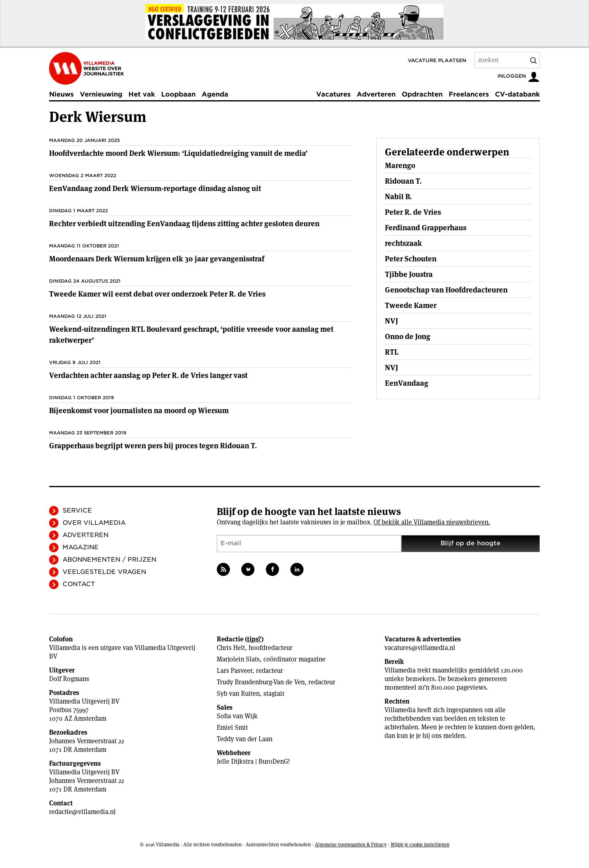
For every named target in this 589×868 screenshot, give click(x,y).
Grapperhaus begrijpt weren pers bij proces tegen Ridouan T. (153, 446)
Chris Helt (231, 648)
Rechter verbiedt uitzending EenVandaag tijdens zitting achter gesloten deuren (184, 224)
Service (77, 510)
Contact (79, 584)
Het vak (142, 94)
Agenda (215, 94)
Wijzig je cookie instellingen (420, 844)
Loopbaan (178, 94)
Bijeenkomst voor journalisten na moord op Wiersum (139, 410)
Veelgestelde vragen (104, 572)
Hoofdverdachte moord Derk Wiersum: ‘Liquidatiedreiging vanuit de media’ (178, 153)
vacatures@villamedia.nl (420, 648)
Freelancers (469, 94)
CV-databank (517, 94)
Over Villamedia (94, 523)
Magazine (81, 547)
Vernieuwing (101, 94)
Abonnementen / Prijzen (109, 560)
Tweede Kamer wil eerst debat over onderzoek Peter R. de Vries (157, 294)
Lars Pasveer (235, 671)
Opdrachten (422, 94)
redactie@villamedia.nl (82, 812)
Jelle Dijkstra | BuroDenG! (253, 761)
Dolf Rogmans (69, 679)
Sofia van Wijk (237, 716)
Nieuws (61, 94)
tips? (254, 639)
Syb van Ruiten (238, 694)
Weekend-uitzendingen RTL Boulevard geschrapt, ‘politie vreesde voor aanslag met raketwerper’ (191, 335)
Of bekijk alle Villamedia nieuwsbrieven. (432, 522)
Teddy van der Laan (245, 739)
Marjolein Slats (238, 659)
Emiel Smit (232, 727)
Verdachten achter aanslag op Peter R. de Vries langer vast (148, 375)
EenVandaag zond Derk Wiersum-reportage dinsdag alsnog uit (155, 188)
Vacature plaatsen (437, 60)
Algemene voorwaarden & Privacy (351, 844)
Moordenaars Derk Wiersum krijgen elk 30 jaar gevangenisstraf (157, 259)
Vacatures (333, 94)
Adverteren (376, 94)
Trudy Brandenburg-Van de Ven (261, 682)
